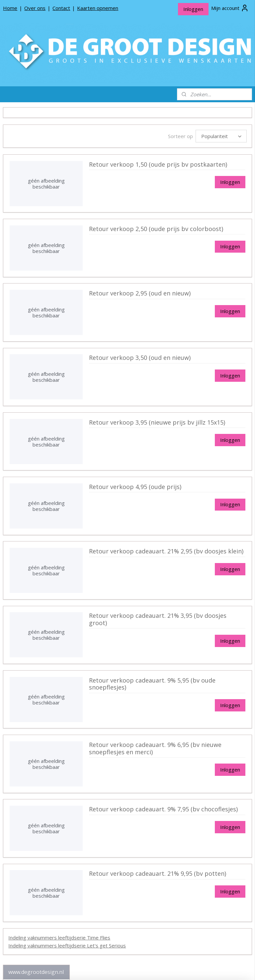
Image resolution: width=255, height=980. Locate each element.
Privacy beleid (23, 521)
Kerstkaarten (42, 426)
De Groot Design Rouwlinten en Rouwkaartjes (36, 478)
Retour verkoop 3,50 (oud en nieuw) (202, 365)
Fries (39, 437)
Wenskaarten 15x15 (39, 180)
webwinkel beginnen (149, 968)
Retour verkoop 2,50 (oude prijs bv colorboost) (200, 235)
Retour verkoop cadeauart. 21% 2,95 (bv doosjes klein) (200, 558)
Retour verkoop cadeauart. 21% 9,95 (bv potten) (200, 880)
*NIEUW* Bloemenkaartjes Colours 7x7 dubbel (36, 149)
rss (124, 968)
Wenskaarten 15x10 (39, 212)
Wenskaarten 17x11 (39, 201)
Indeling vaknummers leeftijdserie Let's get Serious (140, 948)
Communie (42, 274)
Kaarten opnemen (98, 8)
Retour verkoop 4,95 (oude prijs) (200, 493)
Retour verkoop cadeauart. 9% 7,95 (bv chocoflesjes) (200, 816)
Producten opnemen (31, 511)
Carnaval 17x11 (36, 248)
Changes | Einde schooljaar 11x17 (38, 261)
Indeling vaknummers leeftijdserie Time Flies (132, 940)
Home (10, 8)
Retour (44, 359)
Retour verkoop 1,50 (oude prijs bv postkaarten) (200, 171)
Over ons (35, 8)
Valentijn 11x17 (41, 327)
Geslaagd (42, 285)
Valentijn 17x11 (41, 348)
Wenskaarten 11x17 (39, 190)
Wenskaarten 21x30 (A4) (39, 225)
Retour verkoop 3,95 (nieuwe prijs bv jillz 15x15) (203, 429)
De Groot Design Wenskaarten (36, 167)
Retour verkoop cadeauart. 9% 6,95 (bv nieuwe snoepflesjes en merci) (200, 755)
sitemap (110, 968)
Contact (61, 8)
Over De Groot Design (33, 500)
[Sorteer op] (205, 136)
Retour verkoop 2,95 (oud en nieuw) (202, 300)
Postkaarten (39, 447)
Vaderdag (42, 306)
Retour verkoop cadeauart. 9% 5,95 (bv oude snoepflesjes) (200, 690)
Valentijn (42, 317)
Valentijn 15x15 (41, 338)
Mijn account (230, 8)
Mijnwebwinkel (207, 968)
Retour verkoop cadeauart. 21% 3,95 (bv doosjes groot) (201, 622)
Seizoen (39, 238)
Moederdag (42, 296)
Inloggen (193, 9)
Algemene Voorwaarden (35, 532)
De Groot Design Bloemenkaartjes (36, 460)
